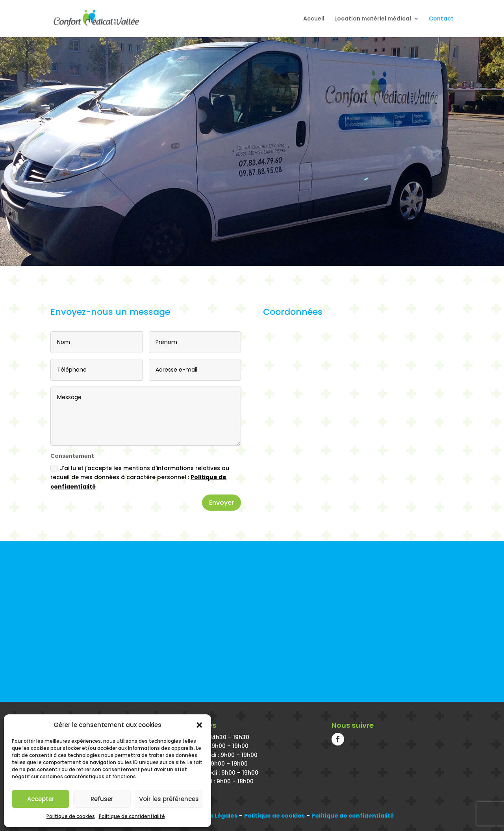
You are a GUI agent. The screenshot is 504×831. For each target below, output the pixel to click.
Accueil (314, 19)
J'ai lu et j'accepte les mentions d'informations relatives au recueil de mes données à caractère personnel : (140, 478)
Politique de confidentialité (132, 816)
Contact (441, 19)
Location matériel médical (373, 19)
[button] (199, 725)
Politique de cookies (71, 816)
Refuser (102, 799)
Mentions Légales (211, 816)
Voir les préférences (169, 799)
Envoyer (221, 503)
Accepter (41, 799)
